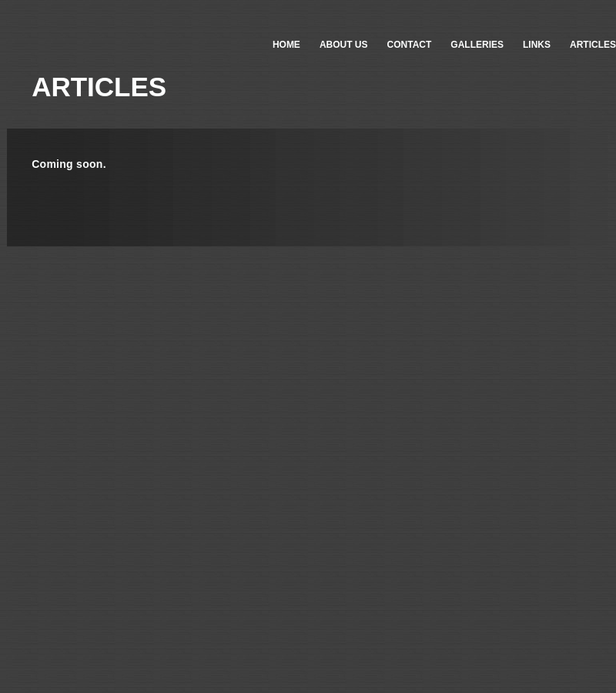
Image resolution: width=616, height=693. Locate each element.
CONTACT (410, 45)
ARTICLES (593, 45)
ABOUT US (344, 45)
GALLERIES (477, 45)
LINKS (537, 45)
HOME (286, 45)
